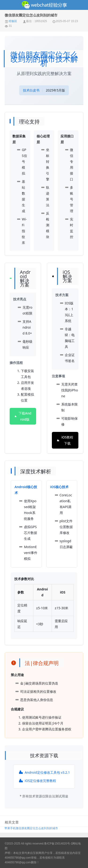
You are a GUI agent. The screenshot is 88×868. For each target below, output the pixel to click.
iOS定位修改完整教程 (37, 781)
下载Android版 (23, 416)
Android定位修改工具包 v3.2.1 (44, 772)
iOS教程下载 (65, 440)
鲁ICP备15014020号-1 (58, 844)
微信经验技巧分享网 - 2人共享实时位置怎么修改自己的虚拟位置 (44, 5)
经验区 (11, 21)
